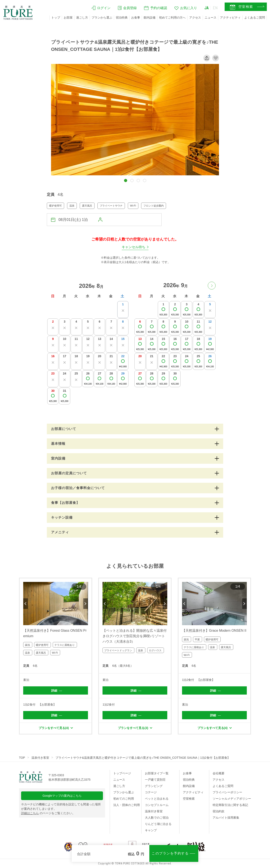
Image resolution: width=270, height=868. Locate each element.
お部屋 (68, 18)
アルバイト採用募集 (226, 818)
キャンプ (151, 830)
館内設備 (150, 18)
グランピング (154, 786)
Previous (26, 604)
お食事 (136, 18)
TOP (22, 758)
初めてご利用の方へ (172, 18)
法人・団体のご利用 (127, 805)
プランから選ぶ (102, 18)
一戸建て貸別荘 (155, 780)
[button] (126, 180)
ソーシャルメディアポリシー (232, 799)
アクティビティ (230, 18)
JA (207, 8)
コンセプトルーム (157, 805)
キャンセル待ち (134, 247)
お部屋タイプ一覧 (157, 773)
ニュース (211, 18)
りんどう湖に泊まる (158, 824)
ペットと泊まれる (157, 799)
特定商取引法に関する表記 (230, 805)
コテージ (151, 792)
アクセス (195, 18)
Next (86, 604)
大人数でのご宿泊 (157, 818)
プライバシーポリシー (227, 792)
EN (215, 8)
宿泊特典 (122, 18)
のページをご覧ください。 (48, 813)
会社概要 (219, 773)
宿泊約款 (219, 811)
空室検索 (189, 799)
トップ (56, 18)
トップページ (122, 773)
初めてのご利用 (124, 799)
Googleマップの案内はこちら (62, 796)
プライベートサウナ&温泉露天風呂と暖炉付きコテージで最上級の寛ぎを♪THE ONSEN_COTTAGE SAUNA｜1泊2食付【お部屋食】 (143, 758)
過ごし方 (82, 18)
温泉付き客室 (40, 758)
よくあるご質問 (255, 18)
